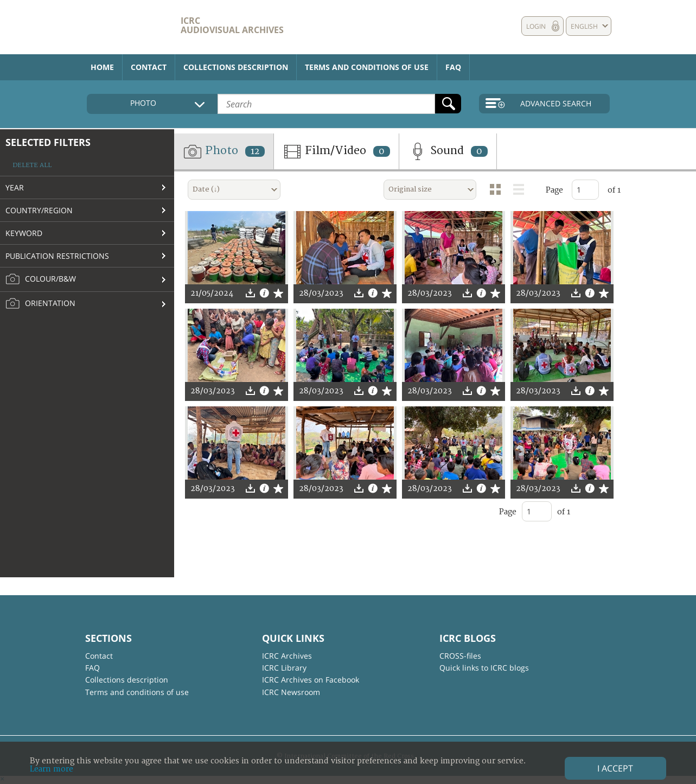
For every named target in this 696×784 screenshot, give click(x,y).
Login (536, 26)
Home (102, 67)
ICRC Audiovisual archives (232, 25)
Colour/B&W (41, 279)
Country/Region (39, 210)
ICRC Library (284, 668)
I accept (615, 768)
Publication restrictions (57, 256)
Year (15, 187)
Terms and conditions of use (367, 67)
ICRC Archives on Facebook (311, 680)
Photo (224, 151)
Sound (448, 151)
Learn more (52, 769)
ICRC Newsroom (291, 692)
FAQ (453, 67)
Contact (149, 67)
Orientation (40, 304)
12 (255, 151)
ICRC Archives (287, 656)
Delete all (32, 165)
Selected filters (48, 142)
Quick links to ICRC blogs (484, 668)
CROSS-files (460, 656)
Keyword (24, 233)
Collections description (236, 67)
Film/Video (336, 151)
